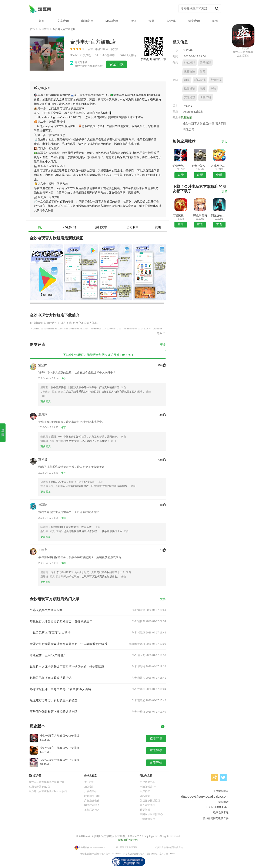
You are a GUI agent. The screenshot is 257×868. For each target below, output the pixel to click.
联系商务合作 (92, 796)
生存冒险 (190, 71)
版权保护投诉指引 (150, 801)
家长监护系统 (147, 805)
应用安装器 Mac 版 (39, 787)
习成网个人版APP (219, 166)
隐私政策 (186, 118)
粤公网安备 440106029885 (91, 847)
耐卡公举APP (200, 166)
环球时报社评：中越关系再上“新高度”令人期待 (61, 689)
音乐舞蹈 (206, 63)
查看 (181, 175)
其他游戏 (190, 97)
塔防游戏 (200, 80)
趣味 (213, 89)
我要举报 (145, 810)
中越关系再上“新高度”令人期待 (50, 633)
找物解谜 (190, 89)
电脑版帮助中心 (149, 787)
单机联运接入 (92, 810)
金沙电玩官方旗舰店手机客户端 (47, 782)
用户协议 (145, 791)
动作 (187, 80)
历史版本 (133, 227)
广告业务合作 (92, 801)
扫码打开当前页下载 (154, 59)
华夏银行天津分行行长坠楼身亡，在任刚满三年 (61, 621)
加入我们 (89, 787)
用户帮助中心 (147, 782)
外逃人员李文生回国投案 (46, 610)
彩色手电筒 (200, 215)
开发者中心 (91, 791)
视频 (158, 227)
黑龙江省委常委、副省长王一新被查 (54, 700)
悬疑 (203, 89)
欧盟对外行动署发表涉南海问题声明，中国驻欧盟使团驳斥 (69, 644)
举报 (3, 433)
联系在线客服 (221, 813)
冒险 (203, 71)
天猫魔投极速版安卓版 (181, 215)
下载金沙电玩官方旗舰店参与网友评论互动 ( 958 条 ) (98, 355)
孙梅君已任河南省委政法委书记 (51, 678)
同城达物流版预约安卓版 (219, 215)
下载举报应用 (147, 819)
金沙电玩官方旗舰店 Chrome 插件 (48, 791)
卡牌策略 (206, 97)
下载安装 (113, 49)
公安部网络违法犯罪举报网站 (169, 847)
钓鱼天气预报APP (181, 166)
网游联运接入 (92, 805)
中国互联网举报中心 (151, 814)
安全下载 (117, 64)
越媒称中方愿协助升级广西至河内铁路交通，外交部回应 (67, 667)
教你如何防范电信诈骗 (216, 818)
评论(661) (69, 227)
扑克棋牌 (190, 63)
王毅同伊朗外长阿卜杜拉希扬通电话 (54, 712)
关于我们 (89, 782)
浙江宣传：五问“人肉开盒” (47, 655)
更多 (161, 333)
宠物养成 (216, 80)
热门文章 (101, 227)
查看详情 (156, 738)
